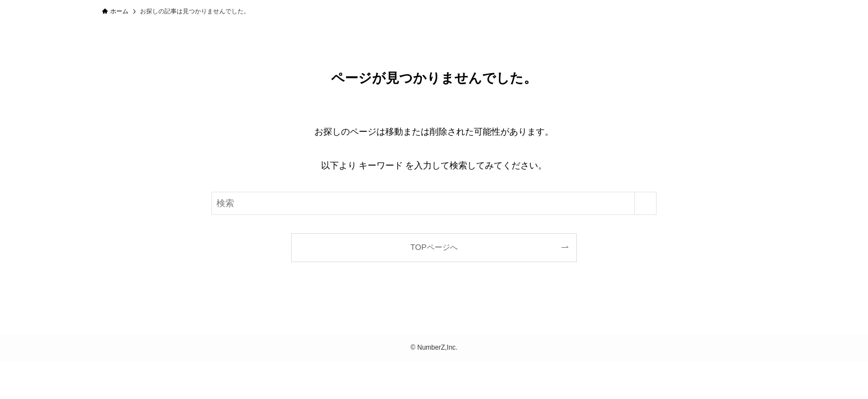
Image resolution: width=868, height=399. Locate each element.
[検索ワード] (434, 203)
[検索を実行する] (645, 203)
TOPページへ (434, 247)
